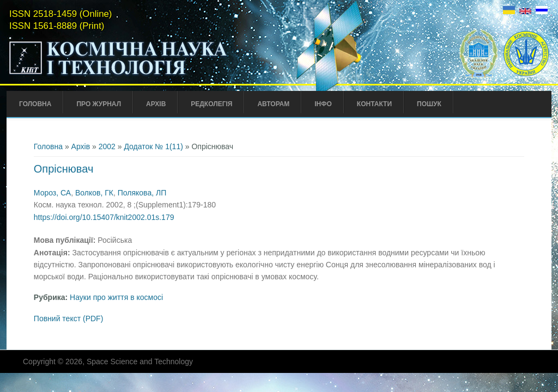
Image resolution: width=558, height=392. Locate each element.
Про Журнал (99, 104)
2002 (107, 146)
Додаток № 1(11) (153, 146)
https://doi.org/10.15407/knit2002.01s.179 (104, 217)
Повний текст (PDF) (69, 318)
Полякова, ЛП (142, 193)
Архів (156, 104)
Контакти (374, 104)
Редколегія (211, 104)
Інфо (323, 104)
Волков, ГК (94, 193)
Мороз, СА (52, 193)
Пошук (429, 104)
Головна (35, 104)
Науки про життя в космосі (116, 297)
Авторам (273, 104)
